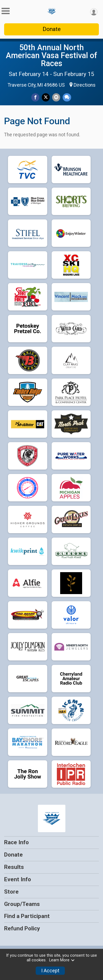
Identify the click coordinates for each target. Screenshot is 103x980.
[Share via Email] (56, 97)
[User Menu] (94, 12)
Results (14, 867)
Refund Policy (22, 928)
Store (11, 892)
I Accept (50, 971)
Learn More (62, 960)
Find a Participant (27, 916)
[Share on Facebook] (35, 97)
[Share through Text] (67, 97)
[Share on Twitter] (46, 97)
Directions (85, 85)
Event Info (18, 879)
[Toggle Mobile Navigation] (5, 11)
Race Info (16, 842)
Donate (52, 29)
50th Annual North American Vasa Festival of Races (51, 55)
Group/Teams (22, 904)
